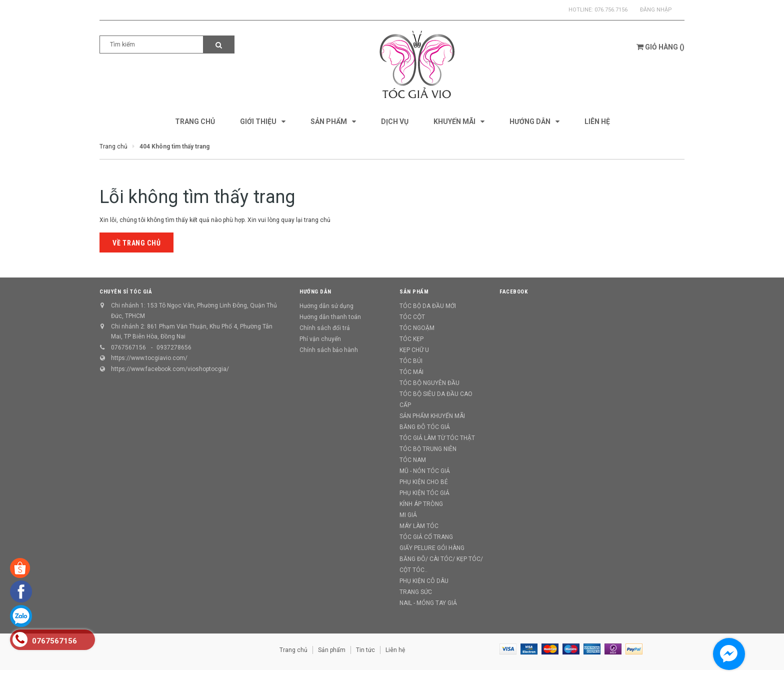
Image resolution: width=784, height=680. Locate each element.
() (660, 47)
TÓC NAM (413, 460)
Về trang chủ (136, 243)
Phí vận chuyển (320, 339)
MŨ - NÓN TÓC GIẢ (425, 471)
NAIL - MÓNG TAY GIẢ (428, 603)
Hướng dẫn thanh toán (330, 317)
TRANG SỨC (416, 592)
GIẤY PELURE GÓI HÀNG (432, 548)
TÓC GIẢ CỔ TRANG (426, 537)
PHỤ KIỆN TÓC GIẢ (424, 493)
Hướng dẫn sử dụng (326, 306)
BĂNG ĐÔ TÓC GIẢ (425, 427)
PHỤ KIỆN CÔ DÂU (424, 581)
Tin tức (365, 650)
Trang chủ (293, 650)
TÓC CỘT (412, 317)
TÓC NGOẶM (417, 328)
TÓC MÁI (411, 372)
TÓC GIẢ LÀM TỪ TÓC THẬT (437, 438)
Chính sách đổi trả (325, 328)
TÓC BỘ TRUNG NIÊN (428, 449)
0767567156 (128, 347)
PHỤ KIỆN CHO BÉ (424, 482)
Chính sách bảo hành (329, 350)
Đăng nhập (656, 10)
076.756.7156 (611, 10)
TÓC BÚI (411, 361)
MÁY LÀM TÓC (419, 526)
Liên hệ (395, 650)
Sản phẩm (332, 650)
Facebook (513, 292)
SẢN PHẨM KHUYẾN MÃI (432, 416)
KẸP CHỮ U (414, 350)
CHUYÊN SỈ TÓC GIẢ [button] (126, 292)
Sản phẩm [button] (414, 292)
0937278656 (174, 347)
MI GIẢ (408, 515)
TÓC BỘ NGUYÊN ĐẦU (429, 383)
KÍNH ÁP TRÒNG (421, 504)
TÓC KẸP (411, 339)
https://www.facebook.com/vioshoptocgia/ (170, 369)
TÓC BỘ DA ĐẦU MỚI (428, 306)
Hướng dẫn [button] (315, 292)
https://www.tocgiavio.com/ (149, 358)
